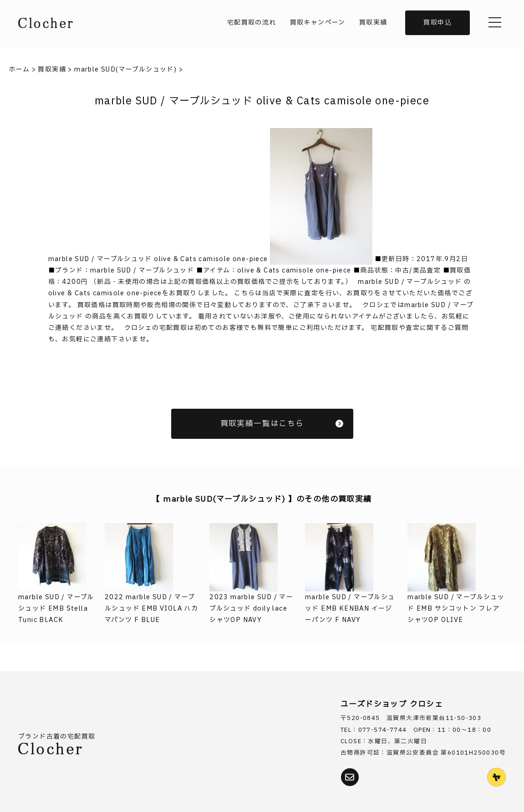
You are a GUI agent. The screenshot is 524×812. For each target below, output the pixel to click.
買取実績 (373, 23)
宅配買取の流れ (252, 23)
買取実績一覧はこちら (282, 424)
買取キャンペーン (318, 23)
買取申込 (438, 23)
